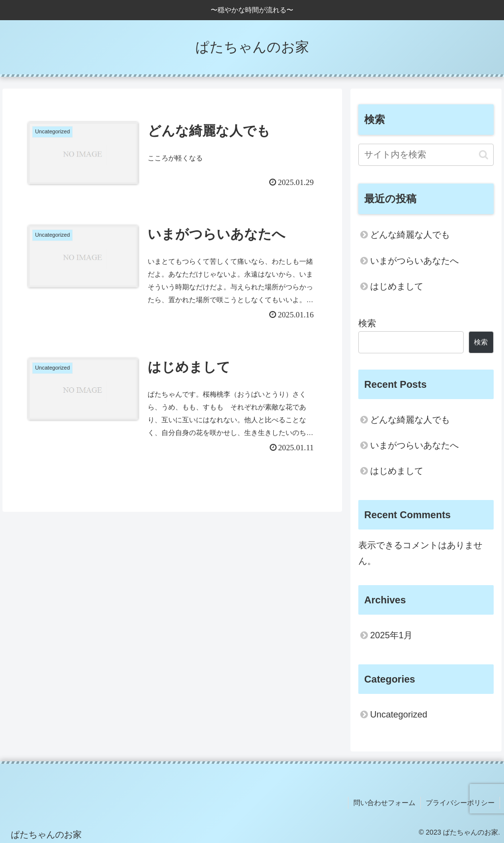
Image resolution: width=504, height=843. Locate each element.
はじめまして (397, 286)
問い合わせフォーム (384, 803)
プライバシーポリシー (460, 803)
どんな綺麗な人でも (410, 235)
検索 (367, 323)
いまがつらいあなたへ (414, 261)
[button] (484, 155)
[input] (426, 155)
